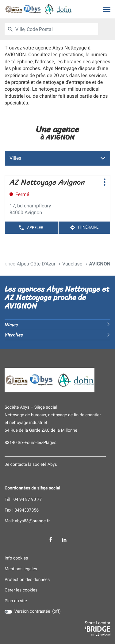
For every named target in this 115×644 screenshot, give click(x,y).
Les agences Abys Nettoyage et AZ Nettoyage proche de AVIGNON (57, 297)
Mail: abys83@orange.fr (27, 521)
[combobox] (57, 29)
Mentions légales (21, 569)
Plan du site (16, 601)
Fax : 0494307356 (22, 510)
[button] (107, 9)
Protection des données (27, 580)
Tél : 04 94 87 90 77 (23, 500)
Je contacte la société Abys (31, 465)
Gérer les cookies (21, 590)
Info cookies (16, 558)
